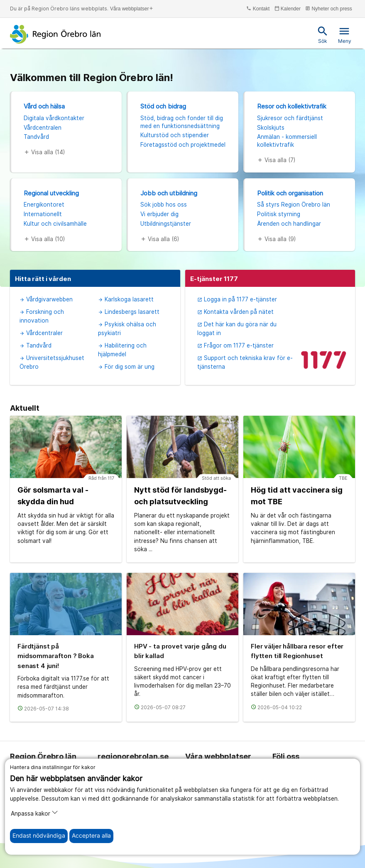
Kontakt (258, 9)
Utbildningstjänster (166, 224)
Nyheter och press (329, 9)
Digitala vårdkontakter (54, 118)
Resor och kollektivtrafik (292, 106)
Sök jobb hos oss (164, 205)
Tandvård (36, 137)
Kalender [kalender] (288, 9)
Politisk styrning (279, 214)
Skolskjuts (271, 128)
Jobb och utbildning (169, 193)
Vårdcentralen (43, 128)
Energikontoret (44, 205)
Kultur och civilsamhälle (55, 224)
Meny (345, 35)
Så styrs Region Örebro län (294, 205)
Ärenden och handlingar (289, 224)
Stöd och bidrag (163, 106)
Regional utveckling (51, 193)
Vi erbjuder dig (159, 214)
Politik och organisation (290, 193)
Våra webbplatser (132, 9)
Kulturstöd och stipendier (175, 135)
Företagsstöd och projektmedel (183, 145)
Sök (323, 35)
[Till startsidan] (55, 34)
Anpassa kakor (34, 813)
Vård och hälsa (44, 106)
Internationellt (43, 214)
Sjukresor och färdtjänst (290, 118)
